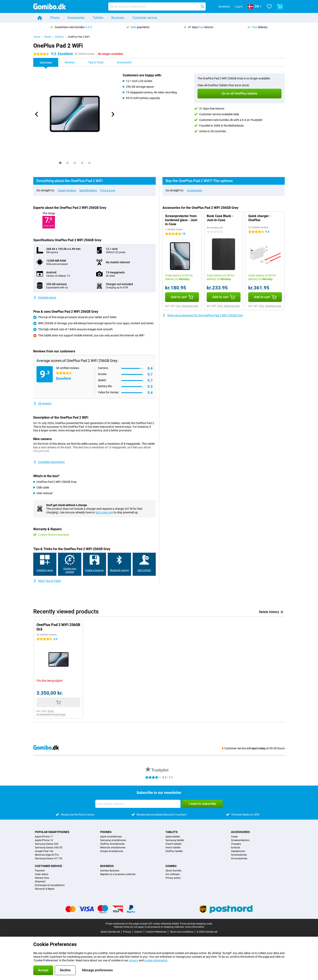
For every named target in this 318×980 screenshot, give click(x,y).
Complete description (49, 462)
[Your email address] (138, 804)
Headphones (238, 851)
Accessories (76, 18)
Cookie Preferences (156, 932)
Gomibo (171, 866)
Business (118, 18)
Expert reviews (67, 190)
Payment (40, 871)
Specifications (88, 190)
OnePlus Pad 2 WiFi (79, 37)
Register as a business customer (118, 874)
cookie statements (156, 960)
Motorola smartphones (113, 848)
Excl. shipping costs (187, 306)
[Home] (40, 18)
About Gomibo (174, 871)
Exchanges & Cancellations (50, 885)
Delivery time (42, 878)
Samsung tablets (175, 840)
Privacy (127, 932)
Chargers (236, 844)
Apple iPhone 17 (44, 837)
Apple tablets (173, 837)
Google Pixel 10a (44, 851)
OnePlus (59, 37)
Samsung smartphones (113, 840)
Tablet (47, 37)
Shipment (40, 882)
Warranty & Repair (45, 889)
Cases (234, 837)
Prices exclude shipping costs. (196, 924)
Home (37, 37)
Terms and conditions (182, 932)
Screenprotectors (240, 840)
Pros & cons (108, 190)
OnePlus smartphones (112, 844)
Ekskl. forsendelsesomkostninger (51, 713)
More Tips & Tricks (47, 581)
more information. (195, 927)
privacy (134, 960)
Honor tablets (173, 848)
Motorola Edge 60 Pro (47, 855)
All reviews (42, 403)
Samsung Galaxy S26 (47, 844)
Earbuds (236, 848)
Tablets (98, 18)
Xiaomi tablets (174, 844)
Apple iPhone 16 (44, 840)
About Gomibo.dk (110, 932)
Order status (42, 874)
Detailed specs (45, 298)
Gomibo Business (110, 871)
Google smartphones (112, 851)
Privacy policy (173, 878)
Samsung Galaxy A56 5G (49, 848)
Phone (55, 18)
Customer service (145, 18)
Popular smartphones (52, 832)
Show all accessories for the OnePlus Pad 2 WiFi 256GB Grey (203, 315)
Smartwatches (239, 855)
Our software (172, 874)
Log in (239, 6)
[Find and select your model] (157, 6)
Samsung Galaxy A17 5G (49, 858)
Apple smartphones (111, 837)
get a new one (104, 512)
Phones (106, 832)
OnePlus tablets (174, 851)
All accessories (239, 858)
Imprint (138, 932)
